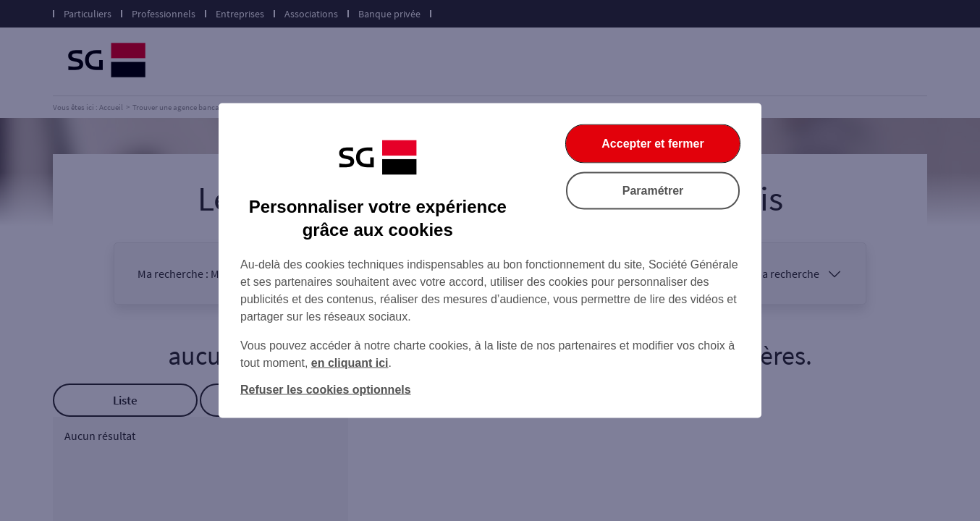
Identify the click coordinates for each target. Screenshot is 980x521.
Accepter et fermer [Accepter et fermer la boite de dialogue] (652, 144)
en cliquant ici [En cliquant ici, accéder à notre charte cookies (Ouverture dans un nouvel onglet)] (350, 363)
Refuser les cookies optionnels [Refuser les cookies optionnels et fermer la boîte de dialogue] (326, 390)
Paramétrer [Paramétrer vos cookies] (653, 191)
